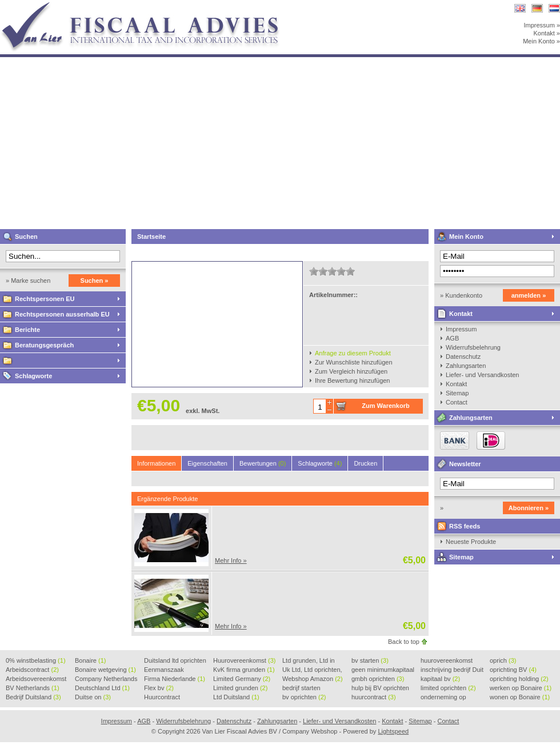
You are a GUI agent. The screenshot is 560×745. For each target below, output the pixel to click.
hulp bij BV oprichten (380, 688)
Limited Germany (242, 679)
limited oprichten (448, 688)
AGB (452, 338)
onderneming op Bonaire (443, 698)
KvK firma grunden (244, 670)
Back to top (404, 642)
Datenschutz (463, 357)
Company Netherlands (106, 679)
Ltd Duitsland (236, 697)
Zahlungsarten (466, 366)
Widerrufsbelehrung (473, 347)
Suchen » (95, 281)
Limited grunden (240, 688)
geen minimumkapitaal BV (383, 670)
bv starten (370, 660)
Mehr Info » (231, 560)
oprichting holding (519, 679)
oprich (503, 660)
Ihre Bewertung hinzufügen (352, 380)
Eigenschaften (207, 463)
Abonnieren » (529, 508)
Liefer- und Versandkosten (482, 375)
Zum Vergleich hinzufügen (351, 371)
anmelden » (529, 295)
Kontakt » (547, 33)
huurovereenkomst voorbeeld (447, 661)
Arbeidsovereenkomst (36, 679)
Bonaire (90, 660)
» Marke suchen (28, 281)
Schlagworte (33, 376)
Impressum (461, 329)
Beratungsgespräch (44, 345)
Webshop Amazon (313, 679)
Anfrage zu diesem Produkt (353, 353)
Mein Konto (466, 237)
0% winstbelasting (36, 660)
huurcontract (374, 697)
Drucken (365, 463)
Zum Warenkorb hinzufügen (385, 408)
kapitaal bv (440, 679)
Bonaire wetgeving (105, 670)
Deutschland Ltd (102, 688)
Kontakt (461, 314)
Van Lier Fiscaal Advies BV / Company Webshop (151, 5)
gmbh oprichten (378, 679)
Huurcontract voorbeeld (163, 698)
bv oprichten (304, 697)
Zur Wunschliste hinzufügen (354, 362)
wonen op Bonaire (520, 697)
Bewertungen (263, 463)
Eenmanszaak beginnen (164, 670)
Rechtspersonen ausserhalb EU (62, 314)
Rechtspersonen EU (45, 299)
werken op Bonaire (521, 688)
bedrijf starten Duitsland (301, 688)
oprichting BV (513, 670)
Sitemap (457, 393)
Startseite (151, 237)
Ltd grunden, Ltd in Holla (309, 661)
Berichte (27, 330)
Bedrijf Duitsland (33, 697)
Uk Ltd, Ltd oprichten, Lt (312, 670)
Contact (457, 402)
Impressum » (542, 25)
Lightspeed (393, 731)
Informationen (156, 463)
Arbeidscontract (32, 670)
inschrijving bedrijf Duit (452, 670)
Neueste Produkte (471, 542)
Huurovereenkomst (244, 660)
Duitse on (93, 697)
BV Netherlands (33, 688)
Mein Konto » (541, 41)
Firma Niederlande (175, 679)
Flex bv (159, 688)
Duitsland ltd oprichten (175, 661)
